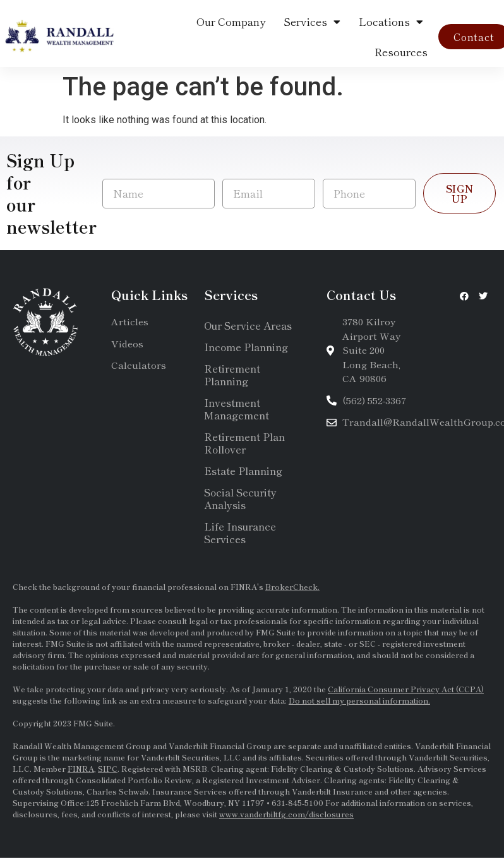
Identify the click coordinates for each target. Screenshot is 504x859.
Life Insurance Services (240, 532)
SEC (369, 643)
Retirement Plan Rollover (244, 443)
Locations (391, 22)
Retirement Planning (232, 375)
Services (312, 22)
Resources (401, 51)
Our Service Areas (248, 325)
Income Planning (246, 347)
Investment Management (237, 409)
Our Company (231, 21)
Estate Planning (243, 471)
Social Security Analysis (240, 498)
